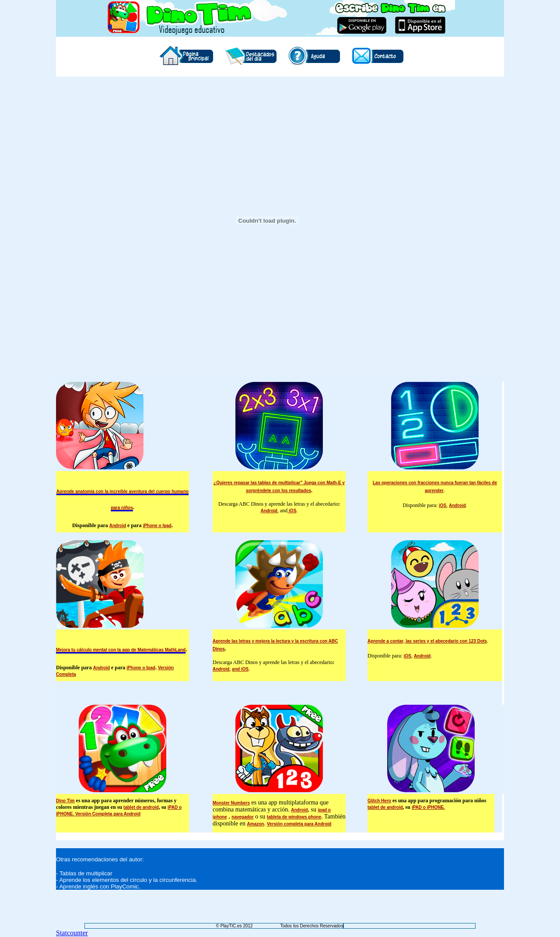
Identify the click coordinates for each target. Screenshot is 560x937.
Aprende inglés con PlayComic (99, 886)
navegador (243, 817)
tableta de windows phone (294, 817)
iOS (292, 511)
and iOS (240, 669)
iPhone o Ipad (157, 526)
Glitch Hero (379, 801)
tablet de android (141, 807)
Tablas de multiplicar (86, 873)
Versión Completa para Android (108, 814)
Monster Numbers (231, 803)
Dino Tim (65, 801)
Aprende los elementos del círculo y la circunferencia (127, 880)
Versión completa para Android (299, 824)
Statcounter (72, 933)
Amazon (256, 824)
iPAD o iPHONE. (428, 807)
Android (118, 526)
